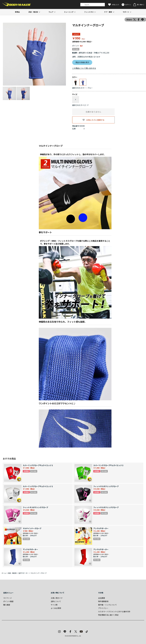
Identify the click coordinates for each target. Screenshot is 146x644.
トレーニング (69, 12)
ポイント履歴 (8, 601)
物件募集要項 (103, 601)
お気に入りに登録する (95, 120)
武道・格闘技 (33, 12)
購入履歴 (7, 605)
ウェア (51, 12)
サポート (126, 12)
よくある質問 (56, 608)
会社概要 (102, 598)
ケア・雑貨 (108, 12)
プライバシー (103, 608)
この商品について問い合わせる (84, 68)
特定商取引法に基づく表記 (108, 615)
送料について (56, 601)
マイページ (8, 598)
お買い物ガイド (57, 598)
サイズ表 (54, 605)
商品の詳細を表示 (82, 62)
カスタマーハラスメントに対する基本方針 (114, 611)
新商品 (17, 12)
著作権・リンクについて (107, 605)
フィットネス (89, 12)
